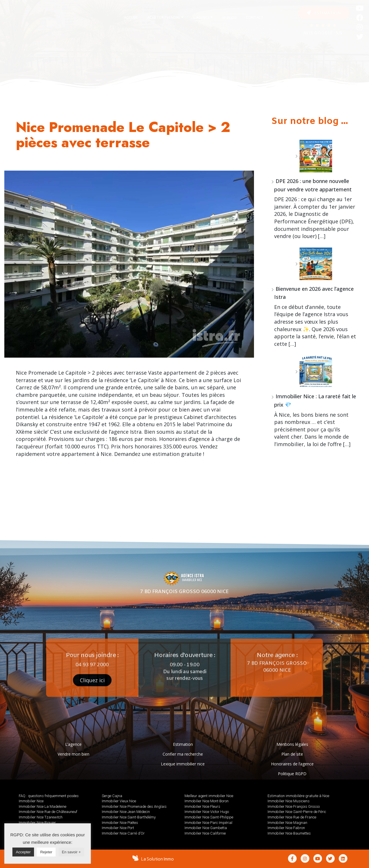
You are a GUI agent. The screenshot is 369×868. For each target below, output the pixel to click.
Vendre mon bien (74, 754)
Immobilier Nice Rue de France (292, 817)
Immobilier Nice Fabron (286, 828)
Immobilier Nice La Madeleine (43, 806)
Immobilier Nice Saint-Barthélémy (129, 817)
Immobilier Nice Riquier (37, 823)
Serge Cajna (112, 796)
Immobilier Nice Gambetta (206, 828)
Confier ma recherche (183, 754)
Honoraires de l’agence (292, 764)
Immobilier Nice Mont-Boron (207, 801)
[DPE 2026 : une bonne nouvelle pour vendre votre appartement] (314, 156)
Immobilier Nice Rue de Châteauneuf (48, 812)
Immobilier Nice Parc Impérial (208, 823)
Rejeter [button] (46, 852)
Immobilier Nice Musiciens (289, 801)
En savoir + (71, 852)
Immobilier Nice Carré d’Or (123, 833)
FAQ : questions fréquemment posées (49, 796)
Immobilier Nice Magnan (287, 823)
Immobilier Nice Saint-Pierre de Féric (297, 812)
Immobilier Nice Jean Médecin (126, 812)
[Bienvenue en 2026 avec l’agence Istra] (314, 264)
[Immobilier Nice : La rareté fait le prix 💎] (314, 371)
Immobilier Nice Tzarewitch (41, 817)
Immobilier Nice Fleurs (202, 806)
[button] (324, 13)
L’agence (73, 744)
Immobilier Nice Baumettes (289, 833)
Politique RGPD (292, 774)
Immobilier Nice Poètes (120, 823)
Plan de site (292, 754)
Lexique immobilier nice (183, 764)
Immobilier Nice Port (118, 828)
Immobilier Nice (31, 801)
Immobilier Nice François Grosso (294, 806)
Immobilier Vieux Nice (119, 801)
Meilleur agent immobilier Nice (209, 796)
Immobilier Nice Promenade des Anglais (134, 806)
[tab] (131, 18)
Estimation (183, 744)
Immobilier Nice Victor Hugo (207, 812)
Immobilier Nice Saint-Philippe (209, 817)
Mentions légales (292, 744)
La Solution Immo (158, 859)
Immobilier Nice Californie (205, 833)
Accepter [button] (23, 852)
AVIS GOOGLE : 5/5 (323, 33)
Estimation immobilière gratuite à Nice (298, 796)
